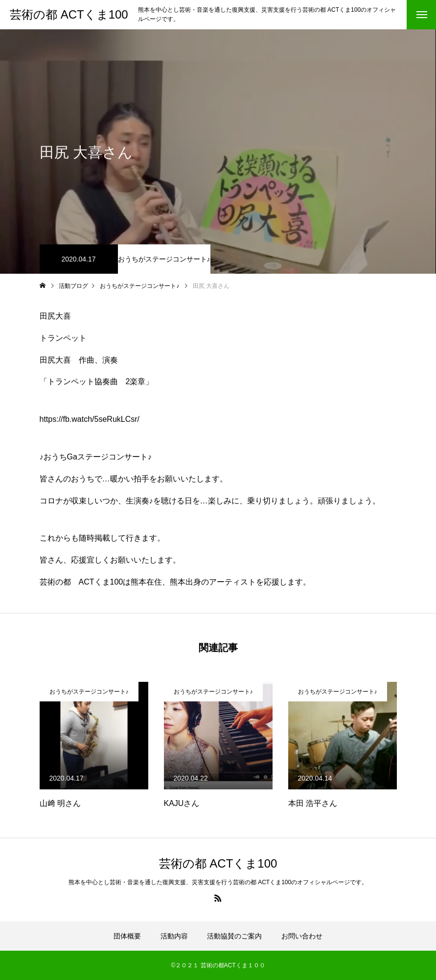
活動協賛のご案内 (234, 936)
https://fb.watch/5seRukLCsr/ (90, 419)
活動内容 (174, 936)
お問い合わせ (302, 936)
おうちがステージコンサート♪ (164, 259)
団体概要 (127, 936)
